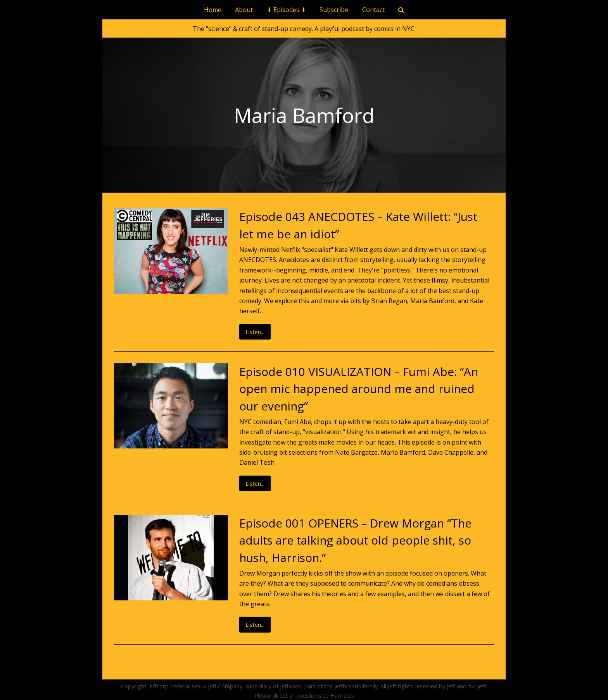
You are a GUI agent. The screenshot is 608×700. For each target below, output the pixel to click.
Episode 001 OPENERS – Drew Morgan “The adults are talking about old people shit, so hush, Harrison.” (355, 540)
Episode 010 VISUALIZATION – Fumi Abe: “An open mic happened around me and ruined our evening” (359, 389)
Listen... (255, 332)
